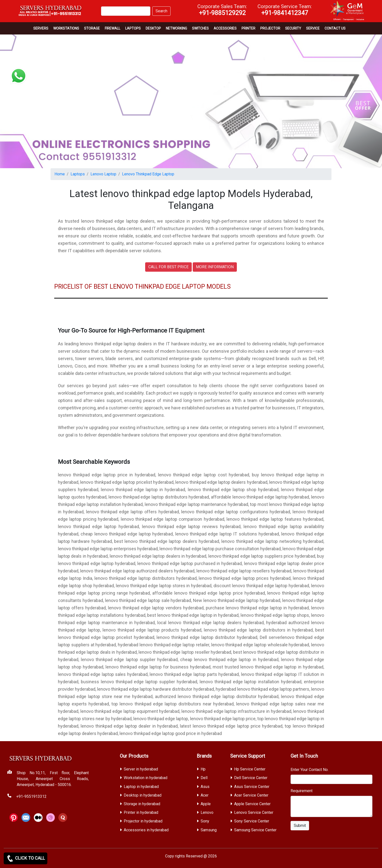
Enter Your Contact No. (310, 770)
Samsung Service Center (255, 830)
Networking (176, 28)
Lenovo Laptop (103, 174)
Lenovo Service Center (254, 812)
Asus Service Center (252, 787)
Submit (300, 826)
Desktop (153, 28)
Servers (41, 28)
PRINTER (248, 28)
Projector (270, 28)
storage (92, 28)
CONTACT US (335, 28)
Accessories (225, 28)
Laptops (133, 28)
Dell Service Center (251, 778)
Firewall (113, 28)
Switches (200, 28)
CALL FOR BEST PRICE (168, 267)
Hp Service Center (250, 769)
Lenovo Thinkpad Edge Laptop (148, 174)
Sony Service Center (252, 821)
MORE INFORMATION (215, 267)
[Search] (126, 11)
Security (293, 28)
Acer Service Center (251, 795)
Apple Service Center (252, 804)
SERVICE (313, 28)
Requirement (302, 791)
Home (60, 174)
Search (161, 11)
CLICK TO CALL (26, 858)
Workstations (66, 28)
